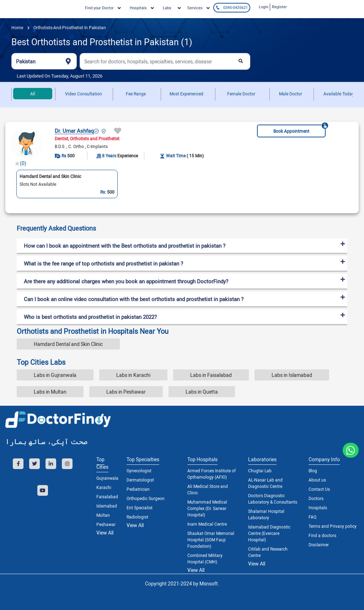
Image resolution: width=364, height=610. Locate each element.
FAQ (312, 517)
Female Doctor (241, 94)
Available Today (339, 94)
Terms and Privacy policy (333, 526)
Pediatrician (138, 489)
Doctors (316, 498)
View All (105, 533)
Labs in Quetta (202, 392)
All (33, 94)
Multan (103, 515)
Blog (313, 470)
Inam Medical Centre (207, 524)
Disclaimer (319, 545)
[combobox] (44, 61)
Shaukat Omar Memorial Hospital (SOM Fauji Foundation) (211, 540)
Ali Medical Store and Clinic (208, 489)
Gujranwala (106, 478)
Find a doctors (322, 535)
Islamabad (106, 506)
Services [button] (195, 8)
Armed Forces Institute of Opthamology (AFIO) (212, 474)
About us (317, 480)
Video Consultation (84, 94)
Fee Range (136, 94)
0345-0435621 (232, 7)
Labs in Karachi (133, 375)
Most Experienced (186, 94)
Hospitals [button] (138, 8)
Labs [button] (167, 8)
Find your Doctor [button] (99, 8)
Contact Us (319, 489)
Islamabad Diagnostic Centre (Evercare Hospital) (269, 533)
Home (17, 27)
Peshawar (106, 524)
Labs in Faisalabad (211, 375)
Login (264, 7)
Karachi (104, 487)
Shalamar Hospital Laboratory (266, 514)
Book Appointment (299, 129)
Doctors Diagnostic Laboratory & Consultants (273, 499)
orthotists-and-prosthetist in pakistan (69, 27)
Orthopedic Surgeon (146, 498)
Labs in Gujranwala (55, 375)
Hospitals (318, 508)
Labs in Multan (50, 392)
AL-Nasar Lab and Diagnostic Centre (265, 483)
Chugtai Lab (260, 470)
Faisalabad (106, 496)
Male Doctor (291, 94)
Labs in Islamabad (292, 375)
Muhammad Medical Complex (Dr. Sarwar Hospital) (207, 508)
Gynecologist (139, 470)
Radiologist (137, 517)
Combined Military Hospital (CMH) (205, 558)
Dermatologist (140, 480)
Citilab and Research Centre (268, 552)
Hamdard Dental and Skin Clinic (68, 344)
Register (279, 7)
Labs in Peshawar (126, 392)
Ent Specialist (140, 508)
